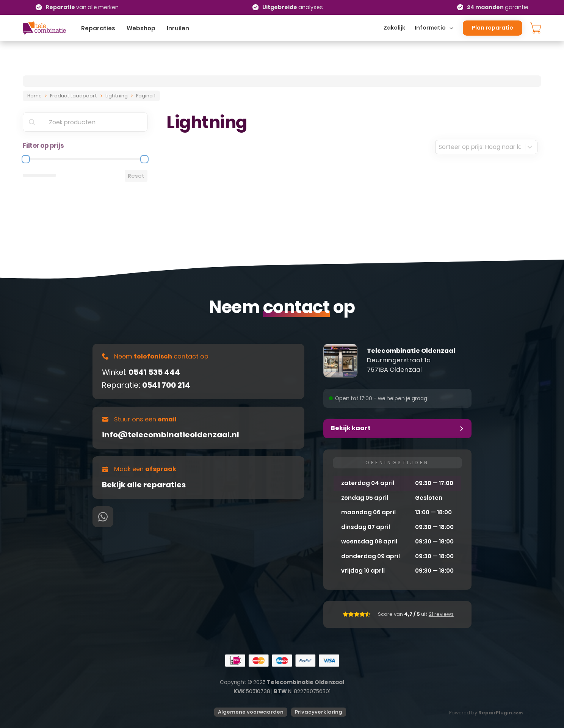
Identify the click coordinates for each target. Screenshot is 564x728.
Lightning (117, 96)
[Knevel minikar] (536, 28)
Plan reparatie (493, 28)
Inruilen (178, 28)
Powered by (486, 713)
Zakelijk (394, 28)
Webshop (141, 28)
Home (34, 96)
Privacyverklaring (319, 712)
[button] (397, 429)
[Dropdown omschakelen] (451, 28)
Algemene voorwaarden (251, 712)
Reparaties (98, 28)
